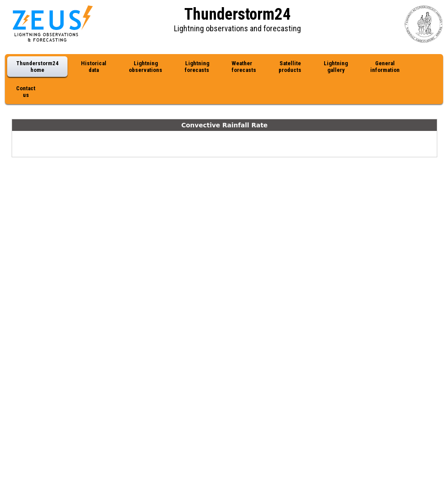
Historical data (94, 67)
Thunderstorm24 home (37, 67)
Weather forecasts (244, 67)
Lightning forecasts (197, 67)
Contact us (26, 92)
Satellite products (290, 67)
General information (385, 67)
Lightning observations (146, 67)
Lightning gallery (336, 67)
